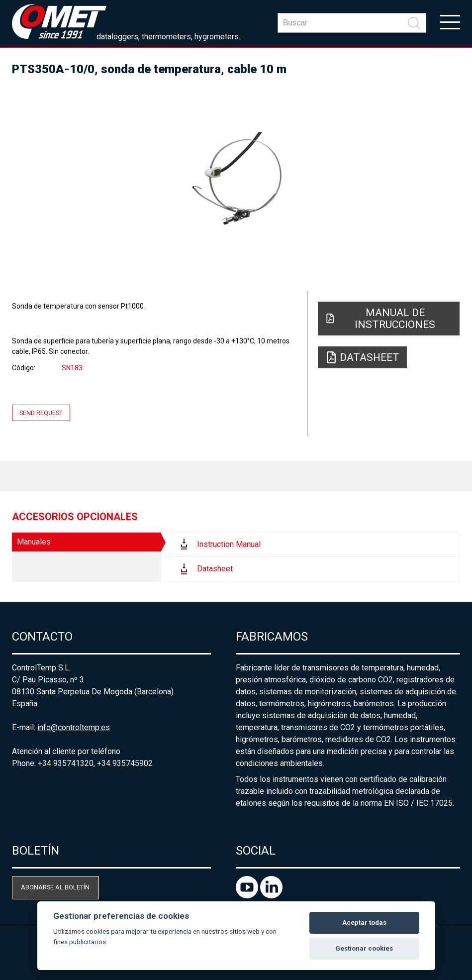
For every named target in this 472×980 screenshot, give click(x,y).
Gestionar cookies (364, 948)
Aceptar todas (364, 923)
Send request (41, 413)
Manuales (34, 542)
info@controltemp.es (74, 727)
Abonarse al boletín (55, 887)
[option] (236, 179)
